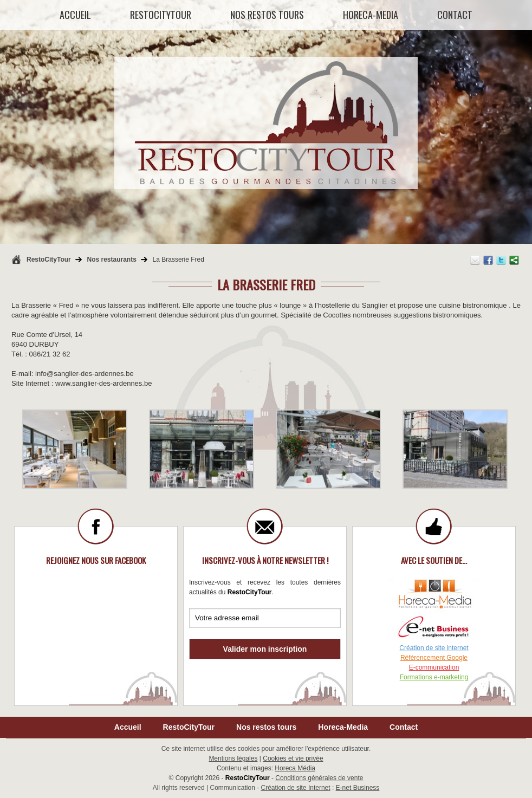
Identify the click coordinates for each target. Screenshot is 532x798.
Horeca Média (295, 768)
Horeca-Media (343, 727)
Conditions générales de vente (319, 778)
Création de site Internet (296, 788)
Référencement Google (434, 658)
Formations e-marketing (434, 677)
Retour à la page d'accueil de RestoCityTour (16, 259)
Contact (404, 727)
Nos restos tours (266, 727)
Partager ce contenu (514, 260)
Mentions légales (233, 758)
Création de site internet (434, 648)
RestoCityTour (49, 259)
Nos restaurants (111, 259)
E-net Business (358, 788)
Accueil (128, 727)
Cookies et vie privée (293, 758)
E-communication (434, 667)
